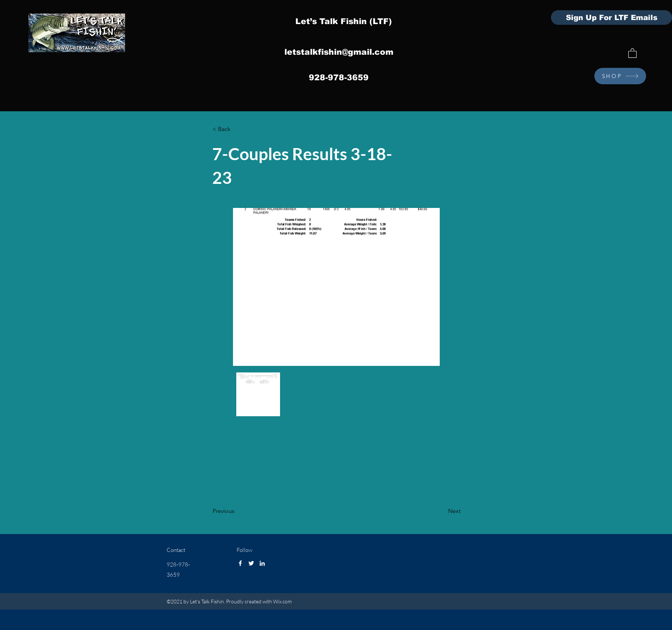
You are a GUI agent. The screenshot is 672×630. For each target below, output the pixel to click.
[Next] (442, 511)
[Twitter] (251, 563)
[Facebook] (240, 563)
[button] (632, 53)
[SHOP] (620, 76)
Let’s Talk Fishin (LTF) (344, 21)
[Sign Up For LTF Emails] (611, 18)
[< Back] (237, 130)
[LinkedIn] (262, 563)
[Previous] (237, 511)
